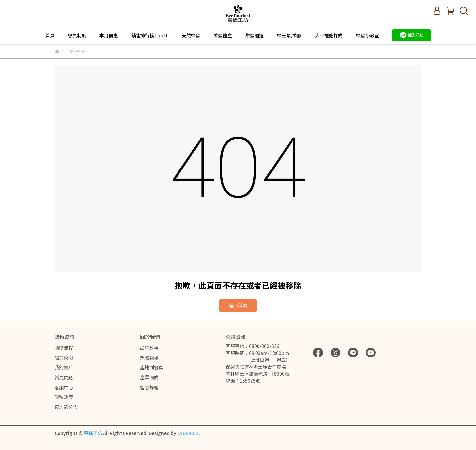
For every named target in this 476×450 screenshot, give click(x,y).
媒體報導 (149, 357)
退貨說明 (64, 357)
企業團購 (149, 377)
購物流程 (64, 348)
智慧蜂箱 (149, 387)
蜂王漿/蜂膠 (289, 35)
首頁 (50, 35)
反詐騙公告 (66, 407)
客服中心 (64, 387)
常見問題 (64, 377)
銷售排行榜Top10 (150, 35)
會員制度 (77, 35)
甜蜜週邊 (255, 35)
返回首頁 (238, 305)
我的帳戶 (64, 367)
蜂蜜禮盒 (223, 35)
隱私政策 (64, 397)
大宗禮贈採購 (329, 35)
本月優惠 (109, 35)
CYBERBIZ (188, 433)
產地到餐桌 (152, 367)
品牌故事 (149, 348)
